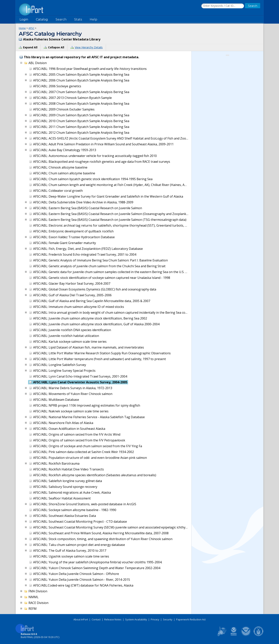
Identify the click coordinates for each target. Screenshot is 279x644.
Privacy (155, 619)
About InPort (81, 619)
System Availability (136, 619)
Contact (96, 619)
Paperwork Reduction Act (191, 619)
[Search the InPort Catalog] (223, 6)
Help (93, 19)
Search (61, 19)
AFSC (31, 28)
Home (22, 28)
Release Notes (113, 619)
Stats (78, 19)
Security (168, 619)
